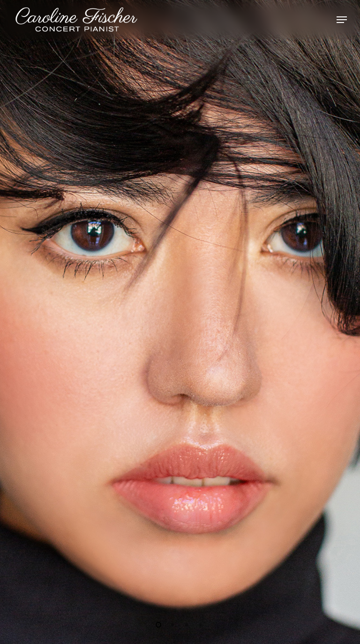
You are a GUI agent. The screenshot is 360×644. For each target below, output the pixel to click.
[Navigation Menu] (342, 20)
